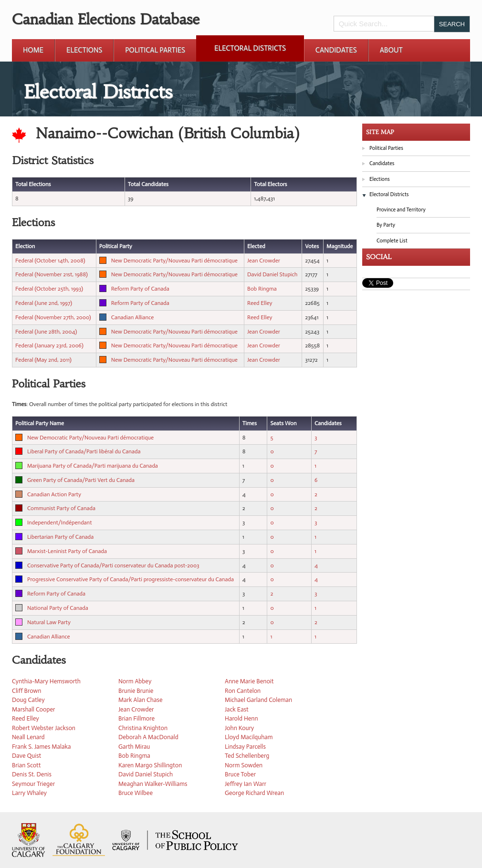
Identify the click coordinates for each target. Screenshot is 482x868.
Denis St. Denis (32, 774)
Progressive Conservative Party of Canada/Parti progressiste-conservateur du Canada (131, 579)
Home (33, 50)
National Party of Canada (58, 608)
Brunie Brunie (136, 691)
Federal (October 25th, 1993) (49, 289)
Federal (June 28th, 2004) (46, 332)
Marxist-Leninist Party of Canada (67, 551)
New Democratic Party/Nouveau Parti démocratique (174, 261)
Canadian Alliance (133, 317)
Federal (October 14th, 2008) (50, 261)
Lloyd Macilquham (249, 737)
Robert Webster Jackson (44, 728)
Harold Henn (241, 718)
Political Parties (155, 50)
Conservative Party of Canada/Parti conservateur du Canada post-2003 (113, 565)
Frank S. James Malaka (41, 747)
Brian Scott (26, 765)
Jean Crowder (264, 261)
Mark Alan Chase (140, 700)
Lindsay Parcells (245, 747)
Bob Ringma (262, 289)
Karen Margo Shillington (150, 765)
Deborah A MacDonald (148, 737)
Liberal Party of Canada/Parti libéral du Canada (84, 451)
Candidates (336, 50)
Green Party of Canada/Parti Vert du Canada (81, 480)
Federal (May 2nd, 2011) (43, 360)
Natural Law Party (49, 622)
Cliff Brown (26, 691)
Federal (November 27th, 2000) (53, 317)
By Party (386, 225)
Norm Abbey (135, 681)
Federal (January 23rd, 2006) (49, 345)
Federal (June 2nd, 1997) (44, 303)
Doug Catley (28, 700)
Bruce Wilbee (136, 793)
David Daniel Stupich (272, 274)
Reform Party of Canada (140, 289)
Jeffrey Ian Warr (246, 784)
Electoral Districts (250, 48)
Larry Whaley (29, 793)
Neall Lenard (28, 737)
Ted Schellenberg (247, 756)
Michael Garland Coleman (258, 700)
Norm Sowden (244, 765)
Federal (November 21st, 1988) (52, 274)
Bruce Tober (240, 774)
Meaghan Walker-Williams (153, 784)
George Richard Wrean (254, 793)
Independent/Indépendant (60, 523)
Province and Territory (401, 210)
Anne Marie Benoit (249, 681)
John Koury (239, 728)
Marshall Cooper (33, 709)
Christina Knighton (143, 728)
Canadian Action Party (54, 494)
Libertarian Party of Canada (60, 537)
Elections (84, 50)
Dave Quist (26, 756)
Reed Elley (260, 303)
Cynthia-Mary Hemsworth (46, 681)
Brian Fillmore (136, 718)
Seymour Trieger (33, 784)
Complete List (392, 241)
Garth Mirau (134, 747)
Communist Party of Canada (61, 508)
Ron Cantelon (243, 691)
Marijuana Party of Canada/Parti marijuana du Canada (93, 466)
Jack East (237, 709)
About (391, 50)
